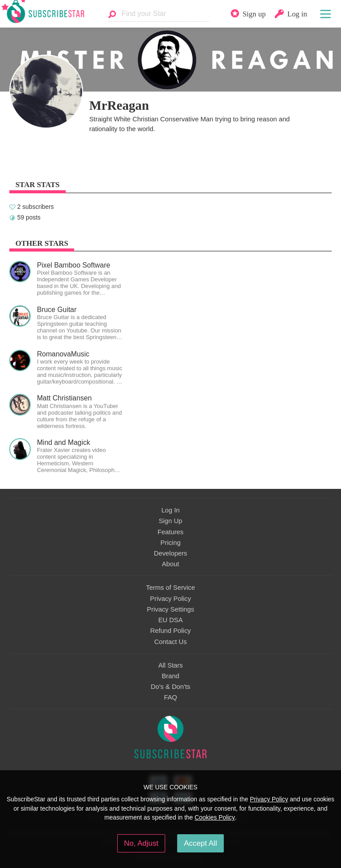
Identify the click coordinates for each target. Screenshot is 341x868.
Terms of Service (170, 588)
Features (171, 532)
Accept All (200, 843)
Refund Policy (170, 631)
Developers (170, 553)
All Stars (170, 665)
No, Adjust (141, 843)
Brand (170, 676)
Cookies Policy (215, 817)
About (171, 564)
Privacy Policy (170, 599)
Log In (170, 510)
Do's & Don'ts (171, 687)
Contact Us (170, 642)
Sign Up (171, 521)
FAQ (170, 697)
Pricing (170, 543)
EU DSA (170, 620)
